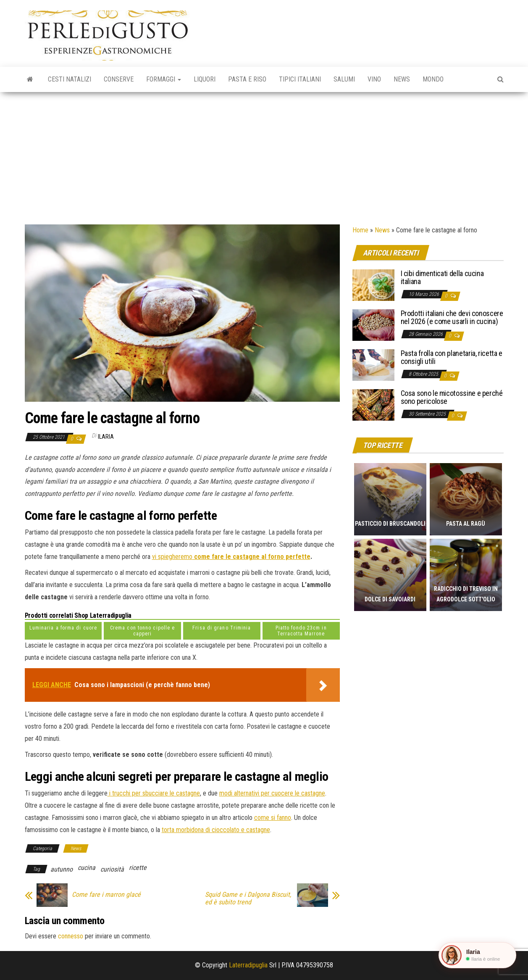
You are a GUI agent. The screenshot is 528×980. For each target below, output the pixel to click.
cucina (87, 868)
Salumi (344, 79)
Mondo (433, 79)
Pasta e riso (247, 79)
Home (360, 230)
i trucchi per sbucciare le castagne (154, 793)
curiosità (112, 869)
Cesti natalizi (70, 79)
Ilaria (106, 437)
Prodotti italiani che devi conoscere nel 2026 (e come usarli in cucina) (452, 317)
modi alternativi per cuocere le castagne (272, 793)
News (402, 79)
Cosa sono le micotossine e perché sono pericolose (452, 397)
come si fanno (273, 818)
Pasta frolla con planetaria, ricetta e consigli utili (452, 357)
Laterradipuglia (248, 965)
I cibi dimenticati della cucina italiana (442, 278)
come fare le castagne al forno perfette (251, 557)
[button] (477, 955)
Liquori (205, 79)
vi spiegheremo (172, 557)
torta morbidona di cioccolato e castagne (216, 830)
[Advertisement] (264, 155)
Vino (374, 79)
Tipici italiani (300, 79)
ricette (138, 868)
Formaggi (164, 79)
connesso (71, 936)
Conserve (119, 79)
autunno (62, 869)
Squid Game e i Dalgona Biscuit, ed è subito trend (248, 898)
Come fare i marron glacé (106, 895)
